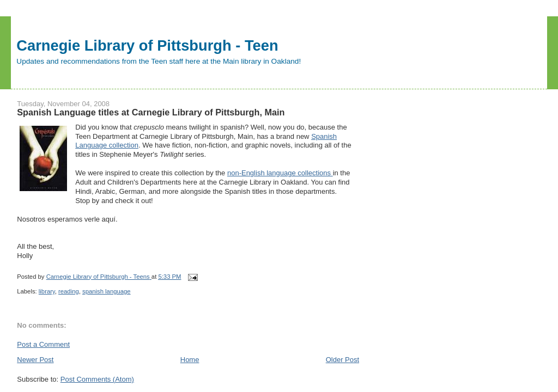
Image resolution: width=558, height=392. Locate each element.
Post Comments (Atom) (97, 379)
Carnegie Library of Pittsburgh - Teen (147, 45)
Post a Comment (43, 344)
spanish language (107, 291)
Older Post (342, 360)
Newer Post (35, 360)
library (47, 291)
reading (69, 291)
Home (190, 360)
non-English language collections (280, 173)
